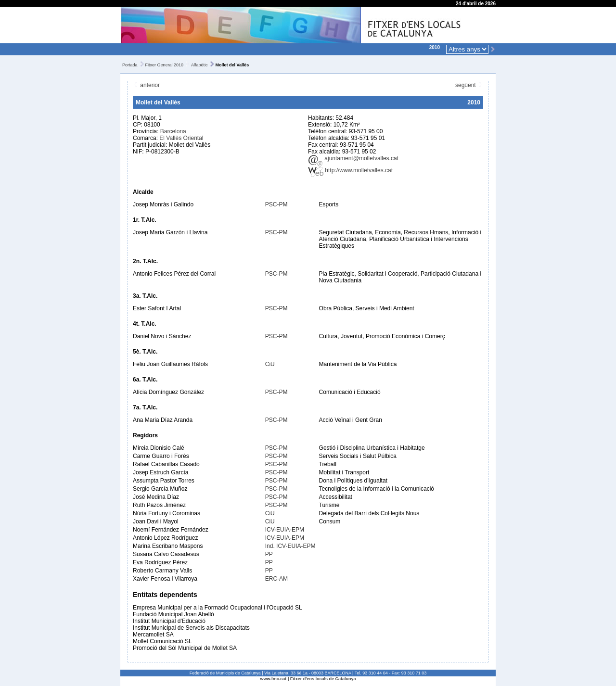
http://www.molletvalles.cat (350, 170)
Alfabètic (199, 65)
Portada (130, 65)
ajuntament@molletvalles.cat (353, 158)
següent (469, 85)
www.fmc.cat (274, 679)
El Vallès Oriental (181, 138)
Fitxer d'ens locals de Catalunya (323, 679)
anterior (146, 85)
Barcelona (173, 131)
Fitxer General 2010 (165, 65)
